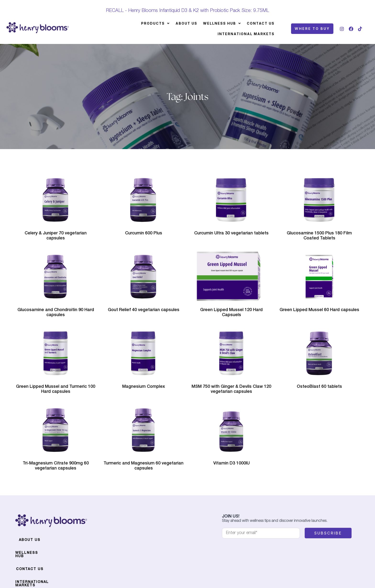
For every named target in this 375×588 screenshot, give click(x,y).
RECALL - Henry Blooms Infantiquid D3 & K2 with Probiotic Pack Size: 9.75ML (187, 11)
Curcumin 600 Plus (144, 233)
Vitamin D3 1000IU (232, 464)
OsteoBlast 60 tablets (319, 387)
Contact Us (261, 23)
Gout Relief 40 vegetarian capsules (144, 310)
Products (155, 23)
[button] (155, 23)
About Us (186, 23)
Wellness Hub (222, 23)
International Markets (246, 34)
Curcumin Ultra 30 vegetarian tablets (231, 233)
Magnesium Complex (144, 387)
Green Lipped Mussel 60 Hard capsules (319, 310)
